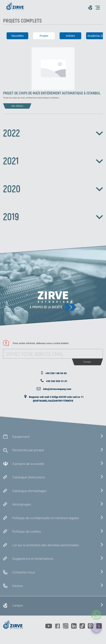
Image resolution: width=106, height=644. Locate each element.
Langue (18, 605)
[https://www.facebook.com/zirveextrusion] (57, 626)
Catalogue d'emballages (29, 491)
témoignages (22, 504)
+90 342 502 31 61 (57, 381)
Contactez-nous (24, 572)
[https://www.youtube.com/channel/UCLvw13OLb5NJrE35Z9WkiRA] (49, 626)
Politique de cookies (27, 531)
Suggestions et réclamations (33, 559)
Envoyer (87, 362)
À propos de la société (46, 307)
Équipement (21, 437)
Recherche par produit (28, 450)
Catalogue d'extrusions (29, 477)
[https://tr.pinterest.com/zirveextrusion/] (91, 626)
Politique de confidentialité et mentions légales (46, 518)
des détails (17, 106)
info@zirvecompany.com (57, 389)
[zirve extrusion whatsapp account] (96, 614)
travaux (18, 586)
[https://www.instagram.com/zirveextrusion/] (66, 626)
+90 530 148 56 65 (56, 373)
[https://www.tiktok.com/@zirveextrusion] (82, 626)
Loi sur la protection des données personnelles (46, 545)
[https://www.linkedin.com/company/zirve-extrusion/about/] (74, 626)
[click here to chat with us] (96, 628)
